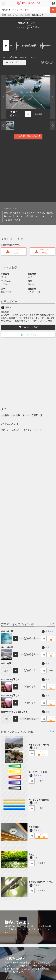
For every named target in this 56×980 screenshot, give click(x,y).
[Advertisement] (28, 171)
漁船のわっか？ (15, 113)
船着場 (6, 415)
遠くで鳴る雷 (7, 647)
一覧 (51, 624)
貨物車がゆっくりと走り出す (14, 712)
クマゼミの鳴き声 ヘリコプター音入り (41, 882)
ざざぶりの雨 (7, 631)
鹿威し (32, 854)
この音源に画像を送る (28, 136)
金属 (18, 415)
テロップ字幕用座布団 (39, 800)
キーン (26, 415)
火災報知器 (34, 827)
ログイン (38, 430)
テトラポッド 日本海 (39, 745)
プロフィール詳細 (29, 327)
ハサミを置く (7, 663)
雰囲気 (35, 415)
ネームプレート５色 (38, 772)
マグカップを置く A (10, 695)
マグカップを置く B (10, 679)
